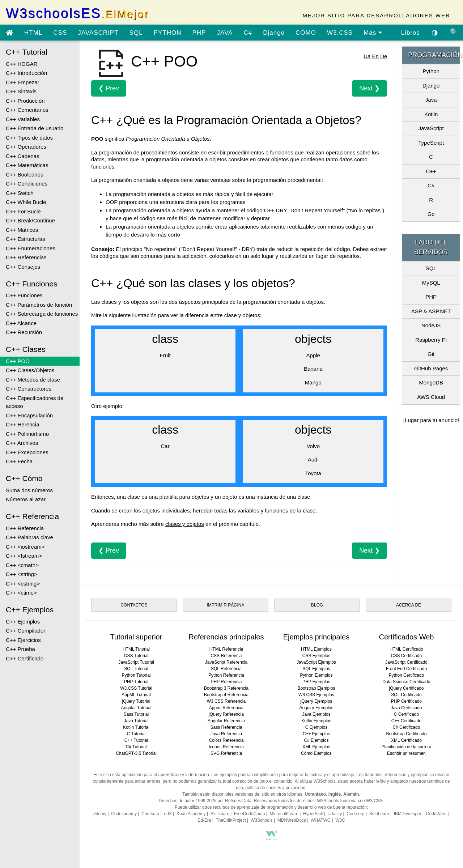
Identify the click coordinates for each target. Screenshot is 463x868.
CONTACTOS (134, 605)
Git (431, 354)
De (384, 56)
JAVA (225, 33)
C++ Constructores (29, 389)
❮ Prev (109, 88)
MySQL (431, 283)
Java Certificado (406, 708)
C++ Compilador (26, 631)
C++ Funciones (24, 295)
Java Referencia (226, 734)
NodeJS (431, 325)
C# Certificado (406, 727)
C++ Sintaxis (21, 91)
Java (431, 100)
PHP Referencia (226, 682)
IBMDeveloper (408, 814)
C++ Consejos (23, 267)
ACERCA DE (409, 605)
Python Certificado (406, 675)
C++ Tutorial (136, 740)
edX (168, 814)
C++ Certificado (25, 658)
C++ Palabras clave (29, 537)
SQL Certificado (406, 695)
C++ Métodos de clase (33, 380)
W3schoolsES (77, 13)
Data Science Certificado (406, 682)
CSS (60, 33)
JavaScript (431, 128)
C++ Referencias (26, 257)
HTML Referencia (226, 649)
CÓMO (306, 33)
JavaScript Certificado (406, 662)
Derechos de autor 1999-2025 (188, 801)
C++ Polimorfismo (27, 434)
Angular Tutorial (136, 708)
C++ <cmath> (22, 565)
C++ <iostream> (25, 547)
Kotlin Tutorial (136, 727)
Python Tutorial (136, 675)
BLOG (317, 605)
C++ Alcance (21, 323)
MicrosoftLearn (284, 814)
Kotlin (431, 114)
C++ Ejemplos (23, 622)
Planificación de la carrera (406, 747)
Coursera (150, 814)
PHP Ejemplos (316, 682)
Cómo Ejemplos (316, 753)
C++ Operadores (26, 147)
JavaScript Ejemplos (316, 662)
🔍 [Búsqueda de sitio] (454, 32)
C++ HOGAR (22, 64)
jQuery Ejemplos (316, 701)
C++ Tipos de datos (29, 138)
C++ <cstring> (23, 584)
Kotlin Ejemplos (316, 721)
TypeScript (431, 143)
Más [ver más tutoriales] (373, 33)
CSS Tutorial (136, 656)
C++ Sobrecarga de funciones (42, 314)
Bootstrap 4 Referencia (226, 695)
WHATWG (321, 820)
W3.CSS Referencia (226, 701)
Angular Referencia (226, 721)
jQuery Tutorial (136, 701)
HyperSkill (313, 814)
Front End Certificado (406, 669)
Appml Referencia (226, 708)
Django (274, 33)
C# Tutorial (136, 747)
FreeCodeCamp (249, 814)
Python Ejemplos (316, 675)
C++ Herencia (23, 424)
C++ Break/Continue (30, 220)
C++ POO (18, 361)
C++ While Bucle (26, 202)
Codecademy (124, 814)
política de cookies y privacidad (275, 788)
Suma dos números (29, 490)
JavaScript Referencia (226, 662)
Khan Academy (191, 814)
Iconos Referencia (226, 747)
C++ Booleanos (24, 175)
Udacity (335, 814)
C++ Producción (25, 101)
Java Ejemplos (316, 714)
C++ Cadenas (23, 156)
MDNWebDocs (292, 820)
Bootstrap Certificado (406, 734)
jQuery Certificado (406, 688)
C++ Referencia (25, 528)
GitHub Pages (431, 368)
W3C (340, 820)
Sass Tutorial (136, 714)
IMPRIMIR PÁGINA (225, 605)
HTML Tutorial (136, 649)
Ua (367, 56)
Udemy (99, 814)
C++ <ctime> (21, 593)
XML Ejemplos (316, 747)
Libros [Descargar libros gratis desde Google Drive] (411, 33)
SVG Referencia (226, 753)
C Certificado (406, 714)
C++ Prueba (20, 649)
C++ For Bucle (23, 211)
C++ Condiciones (27, 184)
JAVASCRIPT (98, 33)
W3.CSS (340, 33)
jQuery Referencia (226, 714)
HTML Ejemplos (316, 649)
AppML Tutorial (136, 695)
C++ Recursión (24, 332)
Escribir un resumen (406, 753)
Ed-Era (204, 820)
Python (431, 71)
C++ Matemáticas (27, 165)
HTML (33, 33)
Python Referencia (226, 675)
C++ (431, 171)
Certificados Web (406, 637)
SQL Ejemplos (316, 669)
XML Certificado (406, 740)
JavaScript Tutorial (136, 662)
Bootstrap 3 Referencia (226, 688)
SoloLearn (379, 814)
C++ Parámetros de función (39, 305)
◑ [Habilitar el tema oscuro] (435, 32)
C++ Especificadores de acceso (35, 402)
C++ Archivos (22, 443)
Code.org (355, 814)
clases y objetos (185, 524)
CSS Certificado (406, 656)
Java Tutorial (136, 721)
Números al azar (26, 499)
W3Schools (262, 820)
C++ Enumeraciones (31, 248)
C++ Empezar (23, 82)
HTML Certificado (406, 649)
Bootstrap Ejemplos (316, 688)
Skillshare (220, 814)
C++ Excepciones (27, 452)
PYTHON (168, 33)
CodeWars (436, 814)
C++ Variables (23, 119)
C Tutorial (136, 734)
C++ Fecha (19, 461)
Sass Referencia (226, 727)
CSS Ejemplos (316, 656)
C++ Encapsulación (29, 415)
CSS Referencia (226, 656)
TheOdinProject (231, 820)
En (375, 56)
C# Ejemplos (316, 740)
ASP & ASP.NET (431, 311)
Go (431, 214)
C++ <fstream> (24, 556)
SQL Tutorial (136, 669)
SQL (136, 33)
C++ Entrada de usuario (35, 128)
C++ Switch (20, 193)
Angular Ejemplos (316, 708)
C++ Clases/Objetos (30, 370)
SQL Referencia (226, 669)
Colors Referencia (226, 740)
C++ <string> (22, 574)
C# (248, 33)
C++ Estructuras (25, 239)
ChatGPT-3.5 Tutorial (136, 753)
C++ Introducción (26, 73)
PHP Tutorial (136, 682)
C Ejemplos (316, 727)
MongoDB (431, 382)
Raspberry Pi (431, 340)
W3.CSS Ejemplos (316, 695)
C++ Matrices (22, 230)
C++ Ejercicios (23, 640)
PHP (199, 33)
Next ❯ (369, 88)
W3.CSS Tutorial (136, 688)
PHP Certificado (406, 701)
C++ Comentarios (27, 110)
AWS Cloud (431, 397)
